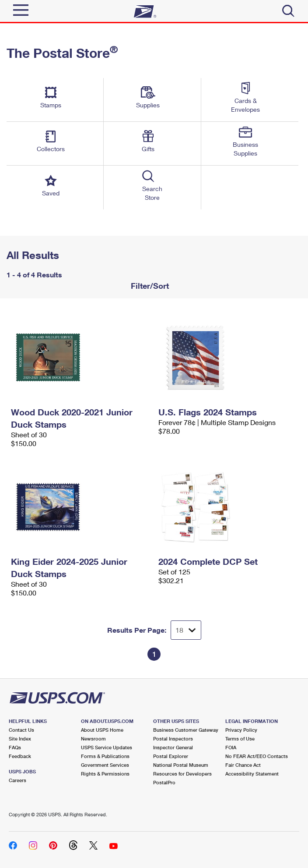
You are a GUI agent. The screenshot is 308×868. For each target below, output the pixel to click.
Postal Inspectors (173, 739)
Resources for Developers (182, 774)
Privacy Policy (241, 730)
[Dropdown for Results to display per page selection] (186, 630)
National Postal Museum (181, 765)
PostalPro (164, 782)
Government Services (105, 765)
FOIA (231, 747)
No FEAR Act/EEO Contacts (257, 756)
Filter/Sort (149, 286)
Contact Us (21, 730)
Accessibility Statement (252, 774)
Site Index (20, 739)
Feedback (20, 756)
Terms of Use (240, 739)
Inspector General (173, 747)
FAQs (15, 747)
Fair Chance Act (243, 765)
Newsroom (93, 739)
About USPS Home (102, 730)
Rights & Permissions (105, 774)
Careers (17, 780)
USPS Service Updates (107, 747)
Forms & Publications (105, 756)
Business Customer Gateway (186, 730)
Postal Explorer (171, 756)
